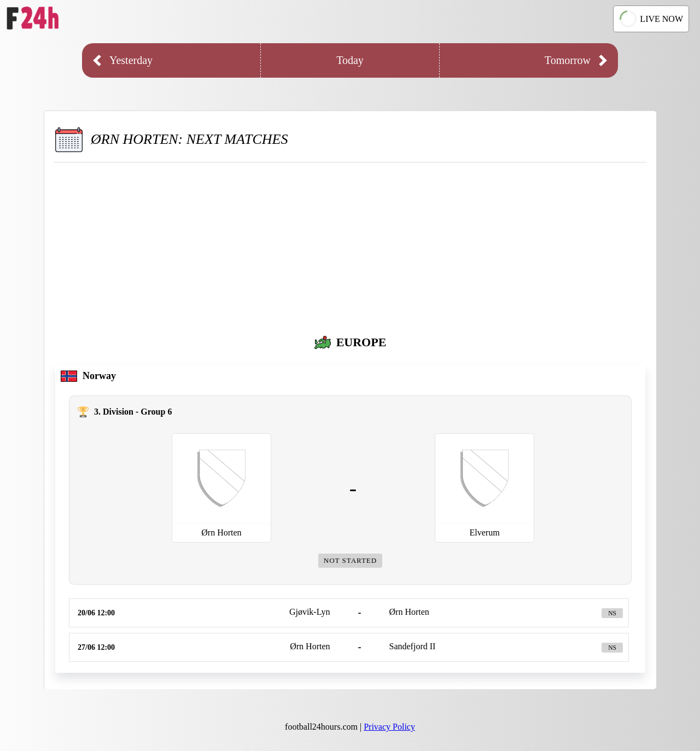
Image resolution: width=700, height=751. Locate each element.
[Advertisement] (350, 244)
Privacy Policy (389, 727)
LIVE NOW (651, 19)
